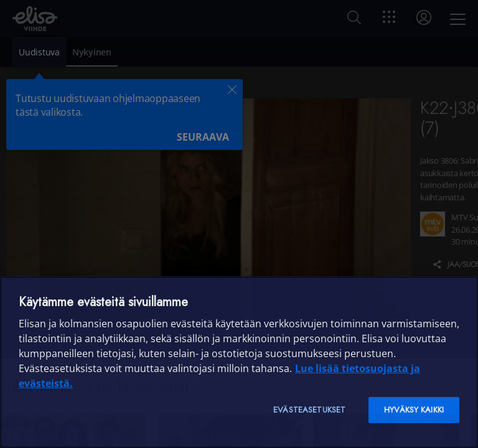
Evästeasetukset (309, 410)
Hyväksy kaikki (414, 410)
